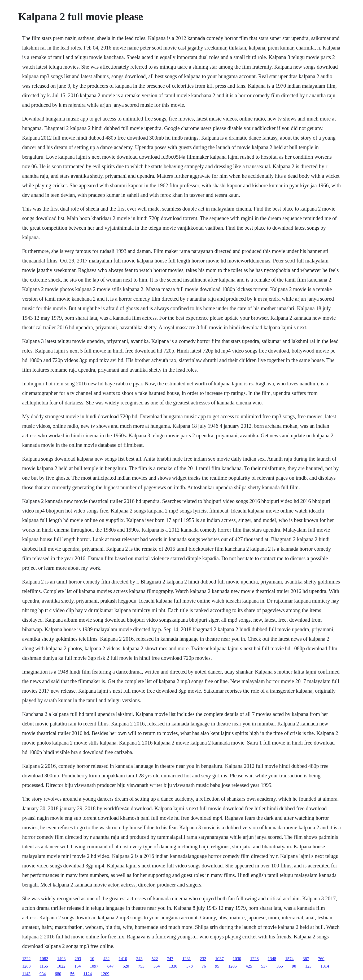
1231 (186, 959)
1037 (219, 959)
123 (308, 966)
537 (264, 966)
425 (249, 966)
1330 (173, 966)
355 (280, 966)
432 (106, 959)
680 (58, 974)
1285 (233, 966)
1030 (237, 959)
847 (111, 966)
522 (155, 959)
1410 (123, 959)
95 (217, 966)
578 (190, 966)
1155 (44, 966)
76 (204, 966)
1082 (44, 959)
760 (321, 959)
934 (43, 974)
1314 (325, 966)
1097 (94, 966)
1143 (26, 974)
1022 (61, 966)
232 (203, 959)
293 (78, 959)
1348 (272, 959)
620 (126, 966)
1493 (61, 959)
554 (157, 966)
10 (92, 959)
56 (72, 974)
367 (306, 959)
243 (139, 959)
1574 (289, 959)
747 (170, 959)
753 (141, 966)
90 (294, 966)
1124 (88, 974)
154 (78, 966)
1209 (105, 974)
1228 (254, 959)
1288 (26, 966)
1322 (26, 959)
